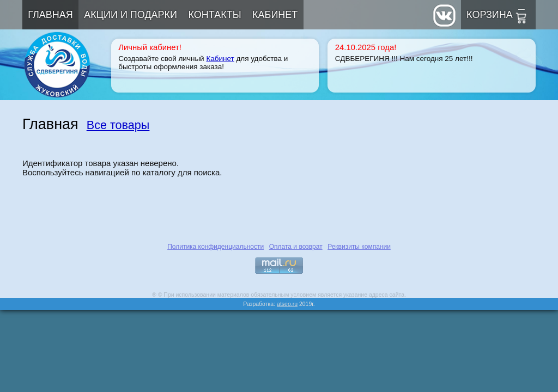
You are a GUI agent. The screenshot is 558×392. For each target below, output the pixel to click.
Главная (50, 15)
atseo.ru (287, 304)
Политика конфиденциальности (216, 247)
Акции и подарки (131, 15)
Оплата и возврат (296, 247)
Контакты (215, 15)
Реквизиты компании (359, 247)
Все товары (118, 125)
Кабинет (275, 15)
